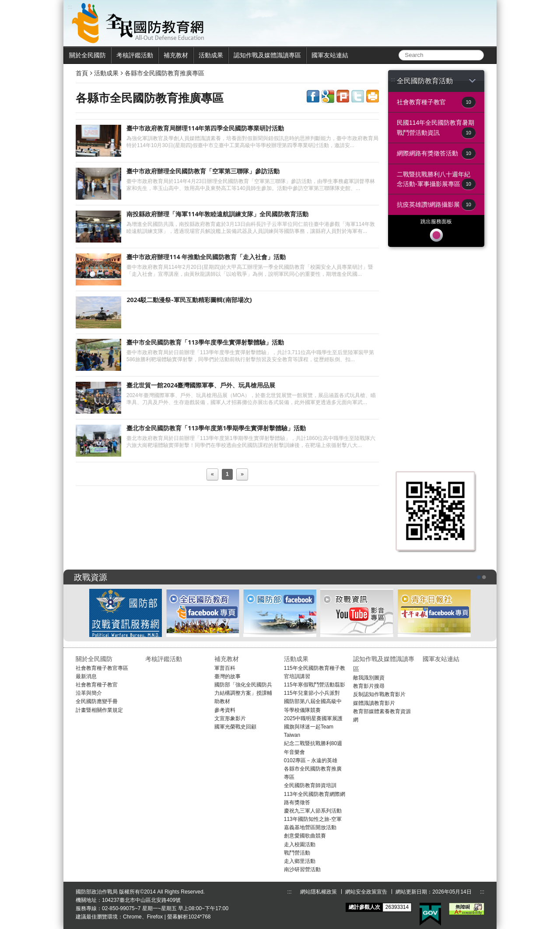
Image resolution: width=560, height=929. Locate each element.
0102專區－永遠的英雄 (311, 760)
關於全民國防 (87, 55)
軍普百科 (225, 668)
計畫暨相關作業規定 (99, 710)
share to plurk (343, 96)
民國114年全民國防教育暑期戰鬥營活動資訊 (436, 128)
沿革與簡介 (89, 693)
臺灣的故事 (227, 676)
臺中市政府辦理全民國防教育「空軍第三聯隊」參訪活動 (203, 171)
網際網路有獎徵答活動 (436, 153)
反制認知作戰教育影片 (379, 694)
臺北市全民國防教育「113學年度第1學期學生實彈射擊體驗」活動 (216, 428)
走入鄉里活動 (300, 861)
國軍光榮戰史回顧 (235, 727)
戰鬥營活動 (297, 853)
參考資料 (225, 710)
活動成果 (211, 55)
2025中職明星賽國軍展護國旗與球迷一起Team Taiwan (313, 727)
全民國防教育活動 (436, 81)
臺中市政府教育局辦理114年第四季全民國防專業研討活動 (205, 128)
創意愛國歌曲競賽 (305, 836)
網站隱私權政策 (318, 892)
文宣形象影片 (230, 718)
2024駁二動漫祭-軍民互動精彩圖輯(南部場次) (189, 300)
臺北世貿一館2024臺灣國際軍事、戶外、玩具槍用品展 (201, 385)
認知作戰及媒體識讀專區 (267, 55)
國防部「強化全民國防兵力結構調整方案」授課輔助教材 (243, 693)
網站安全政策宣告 (366, 892)
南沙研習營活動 (302, 869)
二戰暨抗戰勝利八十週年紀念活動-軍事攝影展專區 (436, 180)
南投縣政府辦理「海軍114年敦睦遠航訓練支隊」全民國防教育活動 (217, 214)
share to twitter (358, 96)
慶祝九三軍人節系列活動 (313, 811)
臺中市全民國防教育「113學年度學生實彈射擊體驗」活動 (205, 342)
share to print (373, 96)
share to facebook (313, 96)
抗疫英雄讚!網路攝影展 (436, 205)
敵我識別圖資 (369, 678)
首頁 (82, 73)
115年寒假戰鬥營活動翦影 (315, 685)
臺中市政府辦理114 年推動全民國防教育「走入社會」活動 (206, 257)
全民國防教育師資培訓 (310, 785)
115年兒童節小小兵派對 (312, 693)
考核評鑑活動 (135, 55)
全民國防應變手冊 (97, 701)
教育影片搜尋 (369, 686)
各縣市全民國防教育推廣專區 (164, 73)
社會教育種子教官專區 (102, 668)
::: (393, 80)
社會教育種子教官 (436, 102)
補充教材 (176, 55)
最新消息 (86, 676)
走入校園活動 (300, 845)
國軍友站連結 (330, 55)
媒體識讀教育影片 (374, 703)
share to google (328, 96)
